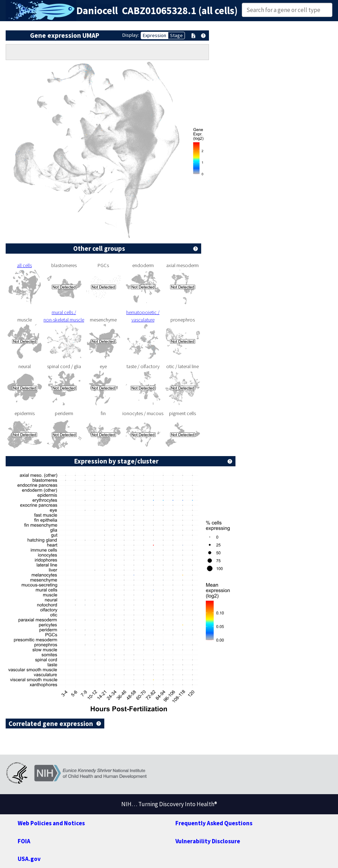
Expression (155, 35)
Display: (131, 35)
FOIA (24, 841)
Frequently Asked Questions (214, 823)
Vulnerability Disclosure (208, 841)
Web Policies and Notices (51, 823)
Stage (176, 35)
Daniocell (97, 11)
